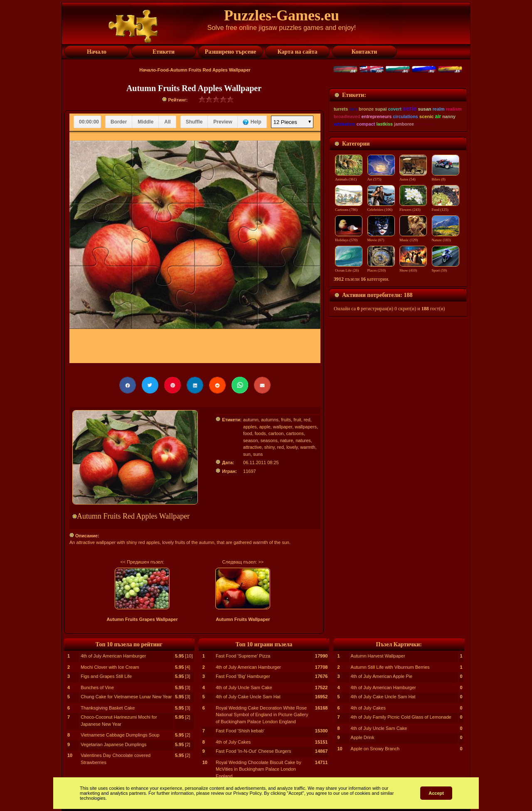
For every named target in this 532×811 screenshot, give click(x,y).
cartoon (276, 433)
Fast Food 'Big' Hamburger (243, 676)
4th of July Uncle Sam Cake (244, 687)
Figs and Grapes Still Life (106, 676)
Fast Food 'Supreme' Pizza (243, 656)
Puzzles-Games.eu (282, 15)
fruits (286, 420)
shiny (270, 447)
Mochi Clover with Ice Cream (110, 667)
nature (287, 440)
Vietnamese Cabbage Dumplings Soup (120, 735)
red (307, 420)
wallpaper (283, 427)
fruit (297, 420)
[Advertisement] (398, 140)
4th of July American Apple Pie (382, 676)
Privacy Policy (247, 793)
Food (163, 70)
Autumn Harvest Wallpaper (378, 656)
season (250, 440)
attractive (252, 447)
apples (250, 427)
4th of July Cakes (233, 742)
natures (303, 440)
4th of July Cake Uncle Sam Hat (248, 697)
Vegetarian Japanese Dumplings (113, 744)
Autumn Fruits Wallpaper (243, 619)
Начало (148, 70)
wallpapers (306, 427)
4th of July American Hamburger (113, 656)
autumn (251, 420)
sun (247, 454)
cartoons (295, 433)
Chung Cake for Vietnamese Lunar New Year (126, 697)
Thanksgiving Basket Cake (108, 708)
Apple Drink (363, 737)
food (248, 433)
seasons (269, 440)
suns (258, 454)
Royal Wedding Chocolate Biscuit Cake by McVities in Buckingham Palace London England (259, 769)
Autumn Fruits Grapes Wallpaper (142, 619)
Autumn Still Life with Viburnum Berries (390, 667)
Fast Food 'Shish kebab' (240, 731)
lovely (292, 447)
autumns (270, 420)
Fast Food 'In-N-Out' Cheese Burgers (254, 751)
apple (265, 427)
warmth (308, 447)
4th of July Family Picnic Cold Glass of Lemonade (401, 717)
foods (260, 433)
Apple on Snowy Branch (375, 749)
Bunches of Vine (97, 687)
